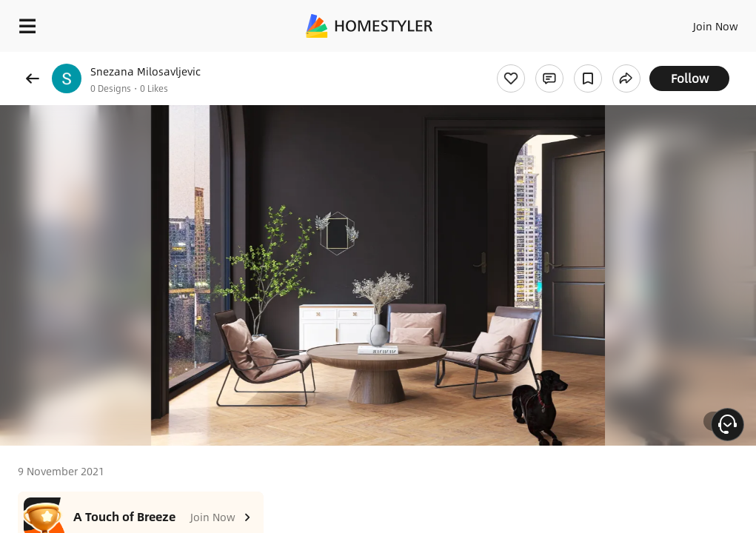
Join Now (716, 26)
